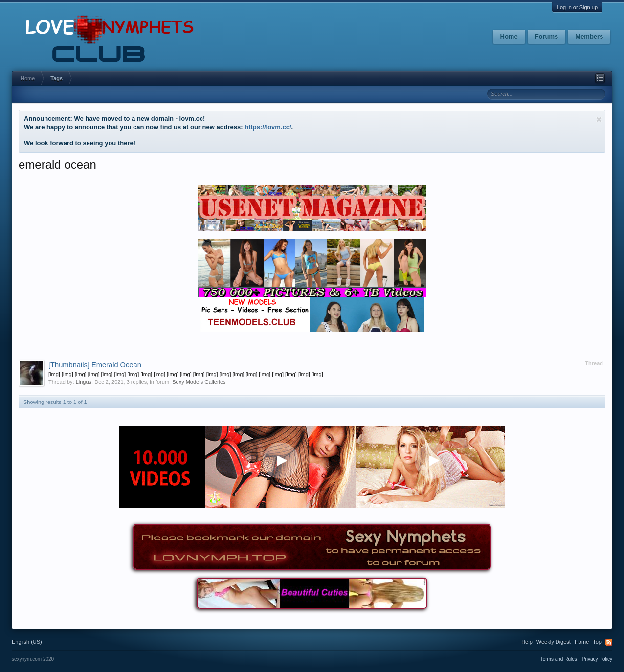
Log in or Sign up (577, 7)
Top (597, 642)
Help (527, 642)
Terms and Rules (559, 659)
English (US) (27, 642)
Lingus (84, 382)
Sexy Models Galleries (199, 382)
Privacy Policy (597, 659)
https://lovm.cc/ (268, 127)
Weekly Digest (554, 642)
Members (589, 36)
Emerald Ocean (95, 365)
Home (509, 36)
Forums (547, 36)
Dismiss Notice (599, 120)
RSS (609, 642)
